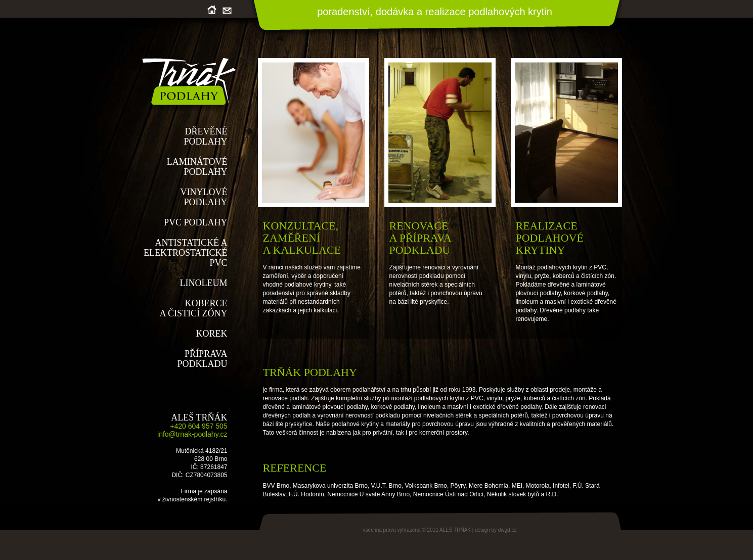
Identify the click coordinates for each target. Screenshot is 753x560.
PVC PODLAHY (196, 222)
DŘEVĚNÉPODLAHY (205, 136)
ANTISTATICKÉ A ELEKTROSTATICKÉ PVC (186, 253)
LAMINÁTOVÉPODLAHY (197, 167)
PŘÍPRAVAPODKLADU (203, 359)
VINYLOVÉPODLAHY (204, 197)
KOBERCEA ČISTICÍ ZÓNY (194, 308)
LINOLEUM (204, 283)
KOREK (212, 334)
